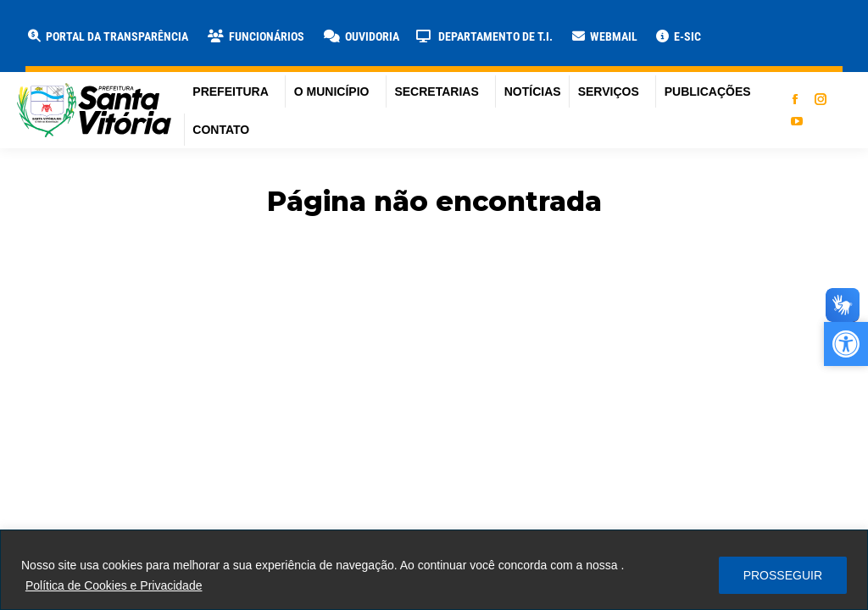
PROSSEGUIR (783, 575)
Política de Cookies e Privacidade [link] (114, 585)
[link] (107, 36)
